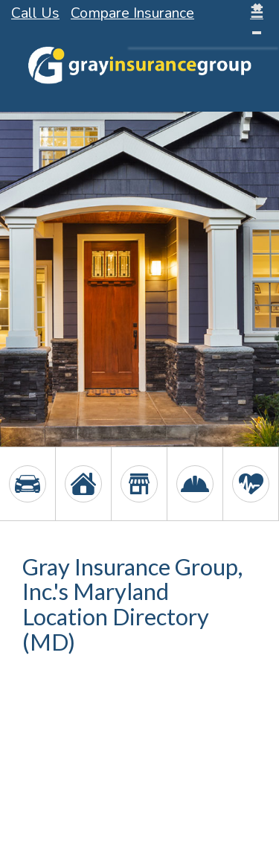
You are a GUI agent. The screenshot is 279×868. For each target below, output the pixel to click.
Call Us (35, 13)
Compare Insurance (132, 13)
